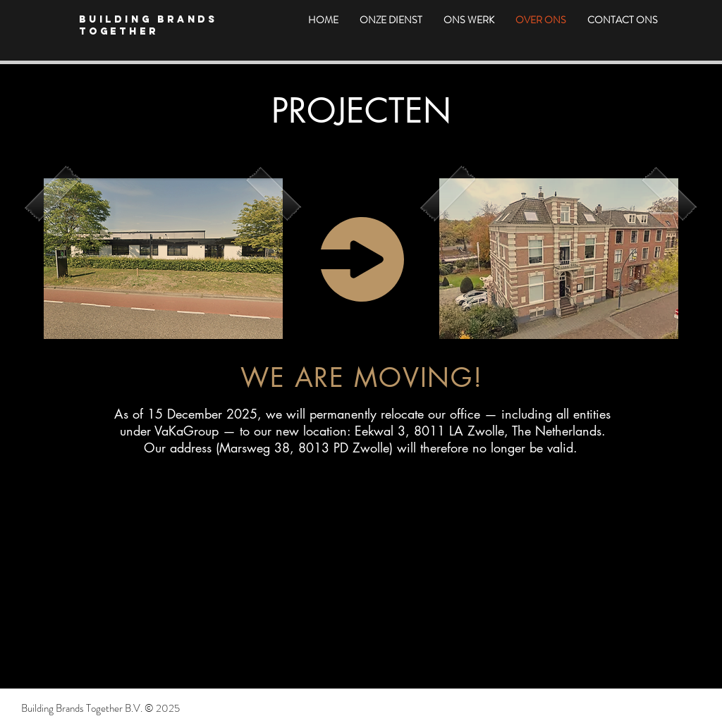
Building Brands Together (148, 25)
